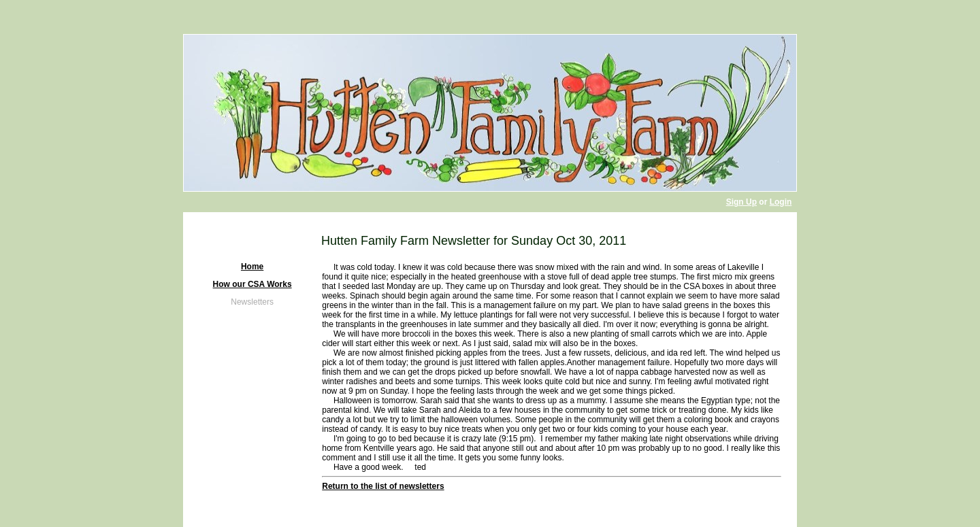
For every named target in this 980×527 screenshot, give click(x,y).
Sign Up (741, 202)
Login (781, 202)
